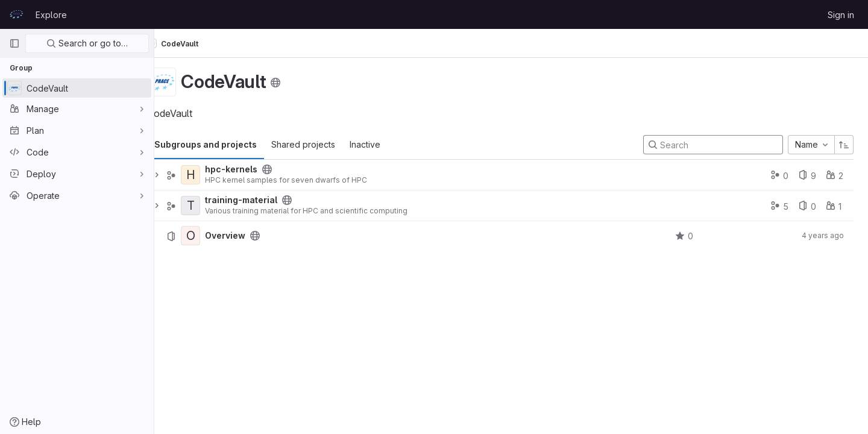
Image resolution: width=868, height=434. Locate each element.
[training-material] (212, 206)
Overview (247, 236)
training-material (263, 200)
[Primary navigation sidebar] (14, 43)
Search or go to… (87, 43)
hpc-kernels (253, 169)
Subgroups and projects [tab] (227, 144)
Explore (51, 15)
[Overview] (212, 236)
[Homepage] (16, 14)
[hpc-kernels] (212, 175)
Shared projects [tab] (325, 144)
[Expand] (178, 175)
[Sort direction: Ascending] (844, 145)
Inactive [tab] (387, 144)
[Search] (713, 145)
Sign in (841, 15)
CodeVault (194, 43)
